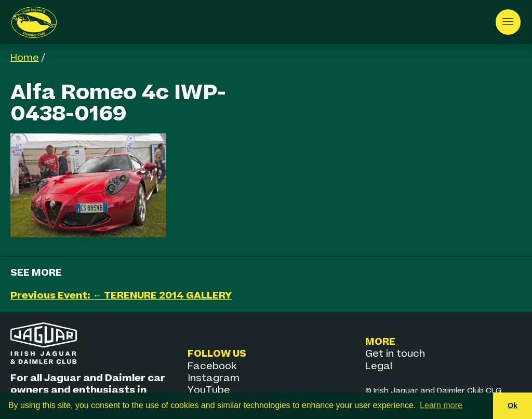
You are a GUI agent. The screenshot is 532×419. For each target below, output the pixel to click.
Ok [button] (513, 406)
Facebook (212, 366)
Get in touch (395, 354)
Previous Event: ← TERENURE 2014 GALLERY (121, 296)
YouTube (209, 390)
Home (25, 58)
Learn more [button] (441, 405)
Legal (379, 366)
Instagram (214, 378)
